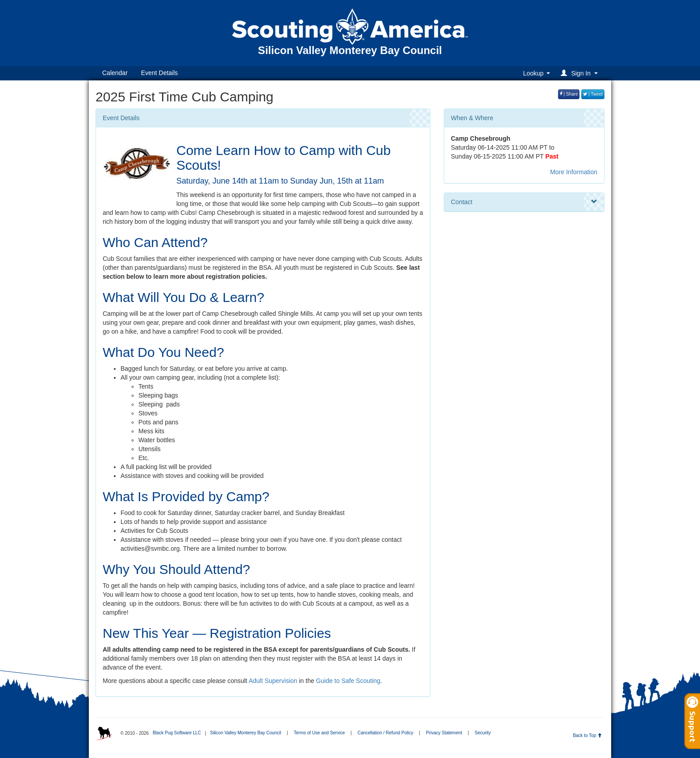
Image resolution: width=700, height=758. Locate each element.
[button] (581, 73)
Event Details (159, 73)
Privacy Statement (444, 733)
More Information (574, 172)
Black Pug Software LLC (177, 733)
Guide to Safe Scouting (348, 681)
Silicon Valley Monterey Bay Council (245, 733)
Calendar (115, 73)
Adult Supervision (273, 681)
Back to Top (587, 735)
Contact (524, 202)
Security (483, 733)
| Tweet (593, 94)
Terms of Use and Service (319, 733)
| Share (569, 94)
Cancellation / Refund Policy (385, 733)
